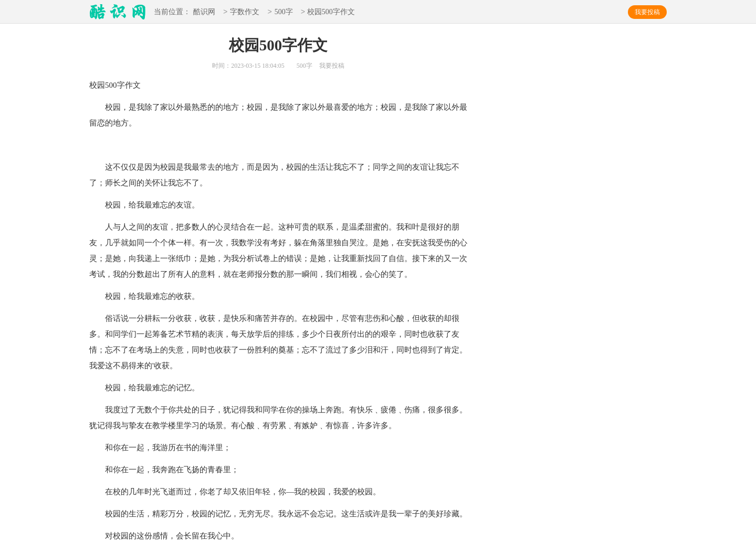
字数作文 (245, 12)
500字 (284, 12)
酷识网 (204, 12)
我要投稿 (647, 12)
